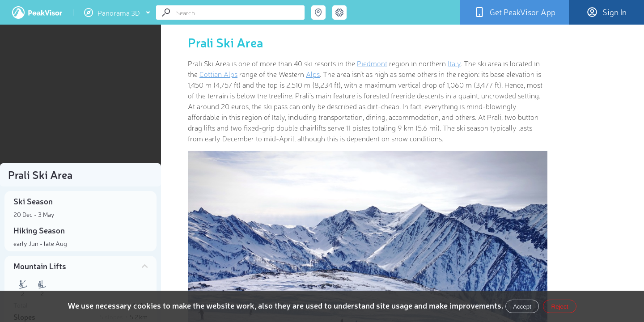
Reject (560, 307)
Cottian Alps (218, 74)
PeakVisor (37, 13)
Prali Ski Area (225, 42)
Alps (313, 74)
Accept (522, 307)
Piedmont (372, 63)
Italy (454, 63)
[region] (80, 97)
